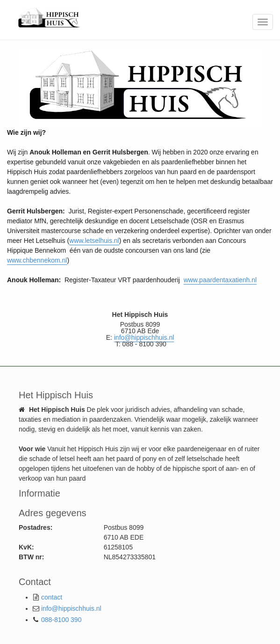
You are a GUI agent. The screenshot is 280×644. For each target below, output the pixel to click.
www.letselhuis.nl (94, 241)
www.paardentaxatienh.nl (220, 280)
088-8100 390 (61, 620)
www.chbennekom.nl (37, 260)
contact (52, 597)
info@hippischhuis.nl (71, 608)
